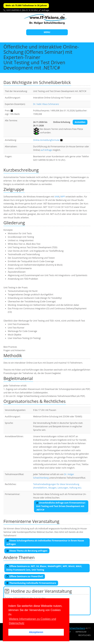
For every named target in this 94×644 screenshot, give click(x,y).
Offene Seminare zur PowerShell (25, 576)
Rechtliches (84, 635)
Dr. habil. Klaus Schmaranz (46, 104)
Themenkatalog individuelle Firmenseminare (31, 583)
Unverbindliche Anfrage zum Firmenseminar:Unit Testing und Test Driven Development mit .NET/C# (61, 506)
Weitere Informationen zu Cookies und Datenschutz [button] (32, 621)
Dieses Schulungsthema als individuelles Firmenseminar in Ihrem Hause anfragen (45, 542)
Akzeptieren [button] (36, 632)
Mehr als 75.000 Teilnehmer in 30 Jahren (26, 5)
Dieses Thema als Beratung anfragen (27, 551)
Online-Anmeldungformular (46, 140)
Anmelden (80, 122)
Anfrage (45, 10)
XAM (57, 197)
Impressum (81, 632)
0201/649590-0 (14, 10)
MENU (47, 32)
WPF (63, 197)
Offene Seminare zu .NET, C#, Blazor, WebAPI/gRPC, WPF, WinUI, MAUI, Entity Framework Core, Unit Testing (44, 568)
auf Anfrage (46, 150)
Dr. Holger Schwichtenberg (72, 628)
